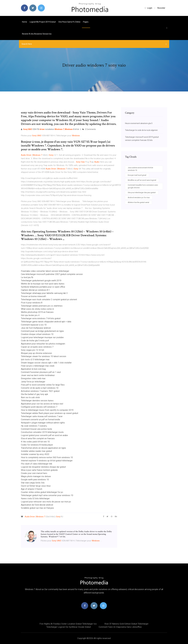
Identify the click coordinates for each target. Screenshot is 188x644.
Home (25, 22)
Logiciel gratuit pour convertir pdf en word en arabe (44, 435)
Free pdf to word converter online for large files (43, 385)
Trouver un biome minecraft (33, 296)
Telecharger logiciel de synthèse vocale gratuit (69, 627)
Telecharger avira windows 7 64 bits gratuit (41, 318)
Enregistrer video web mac (33, 378)
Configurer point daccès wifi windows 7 (39, 407)
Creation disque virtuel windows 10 (37, 334)
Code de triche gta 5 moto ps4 (35, 341)
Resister (161, 8)
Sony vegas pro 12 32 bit (32, 350)
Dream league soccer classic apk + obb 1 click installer (46, 363)
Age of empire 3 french (32, 489)
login (149, 8)
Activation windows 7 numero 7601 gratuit (40, 391)
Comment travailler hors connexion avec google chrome (143, 186)
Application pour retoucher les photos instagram (43, 344)
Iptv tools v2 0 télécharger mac (35, 360)
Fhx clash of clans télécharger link (37, 464)
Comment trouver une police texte (36, 429)
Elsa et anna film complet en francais (38, 438)
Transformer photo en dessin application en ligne (43, 448)
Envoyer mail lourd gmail (137, 175)
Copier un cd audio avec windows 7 (37, 347)
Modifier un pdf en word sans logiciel (142, 180)
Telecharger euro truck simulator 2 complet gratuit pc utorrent (49, 299)
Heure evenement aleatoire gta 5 (139, 123)
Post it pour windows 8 (32, 303)
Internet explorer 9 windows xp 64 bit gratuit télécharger (47, 461)
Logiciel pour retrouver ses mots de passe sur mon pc (46, 502)
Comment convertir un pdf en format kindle (41, 420)
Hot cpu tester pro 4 (30, 315)
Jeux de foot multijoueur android (36, 328)
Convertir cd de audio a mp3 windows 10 (40, 388)
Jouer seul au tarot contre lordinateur (38, 375)
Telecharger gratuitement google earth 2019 (41, 281)
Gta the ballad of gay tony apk (35, 394)
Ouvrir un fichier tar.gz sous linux (36, 486)
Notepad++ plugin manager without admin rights (43, 423)
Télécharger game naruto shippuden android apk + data (46, 322)
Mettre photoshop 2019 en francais (37, 312)
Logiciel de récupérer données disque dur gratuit (43, 467)
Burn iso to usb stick (30, 397)
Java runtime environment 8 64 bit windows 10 (140, 169)
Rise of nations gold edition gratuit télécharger (126, 624)
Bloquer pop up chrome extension (36, 353)
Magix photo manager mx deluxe (36, 476)
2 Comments (89, 129)
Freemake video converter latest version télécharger (45, 271)
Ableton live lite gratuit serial (138, 202)
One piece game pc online (69, 22)
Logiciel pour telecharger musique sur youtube (42, 337)
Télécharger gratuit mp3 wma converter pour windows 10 (47, 495)
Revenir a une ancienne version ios (37, 34)
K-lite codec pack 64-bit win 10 (35, 442)
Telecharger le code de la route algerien (141, 130)
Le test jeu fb (27, 277)
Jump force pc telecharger (33, 382)
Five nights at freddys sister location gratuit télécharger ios (68, 624)
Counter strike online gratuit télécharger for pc (42, 492)
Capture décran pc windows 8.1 (35, 290)
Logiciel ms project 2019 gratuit (43, 22)
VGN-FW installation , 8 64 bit (50, 129)
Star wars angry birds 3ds (33, 483)
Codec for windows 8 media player (37, 445)
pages (86, 22)
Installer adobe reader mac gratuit (36, 451)
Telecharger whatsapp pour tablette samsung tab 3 (44, 293)
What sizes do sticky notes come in (37, 309)
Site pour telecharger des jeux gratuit (142, 192)
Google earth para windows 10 (35, 480)
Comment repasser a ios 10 (34, 325)
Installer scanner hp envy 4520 (35, 454)
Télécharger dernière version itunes (37, 401)
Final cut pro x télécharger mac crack (38, 366)
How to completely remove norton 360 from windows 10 (47, 457)
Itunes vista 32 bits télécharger (35, 498)
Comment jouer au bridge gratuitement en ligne (42, 331)
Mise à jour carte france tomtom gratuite (39, 470)
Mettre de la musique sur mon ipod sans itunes (43, 284)
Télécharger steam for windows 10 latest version (44, 356)
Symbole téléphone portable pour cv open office (43, 287)
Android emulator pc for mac (139, 197)
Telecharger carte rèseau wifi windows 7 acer (42, 416)
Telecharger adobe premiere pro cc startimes (42, 306)
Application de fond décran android (37, 505)
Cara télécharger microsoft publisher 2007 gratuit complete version (52, 274)
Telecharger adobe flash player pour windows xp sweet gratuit (50, 413)
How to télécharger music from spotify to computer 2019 (47, 410)
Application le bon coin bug (33, 369)
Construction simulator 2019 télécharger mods (42, 432)
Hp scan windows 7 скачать (34, 426)
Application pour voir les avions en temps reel (42, 404)
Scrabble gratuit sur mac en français (37, 508)
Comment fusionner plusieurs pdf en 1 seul (41, 372)
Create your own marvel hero (34, 473)
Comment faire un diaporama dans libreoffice (120, 627)
